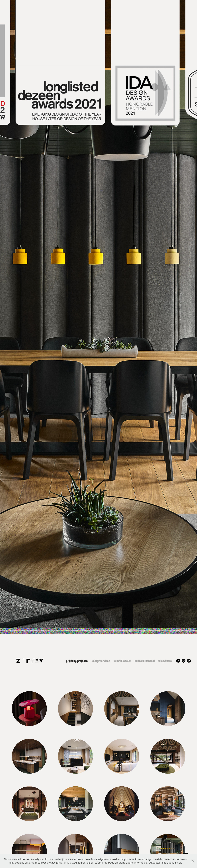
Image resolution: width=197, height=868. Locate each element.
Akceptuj (155, 863)
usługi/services (101, 661)
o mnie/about (122, 661)
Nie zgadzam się (172, 863)
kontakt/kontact (145, 661)
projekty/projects (77, 661)
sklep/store (165, 661)
